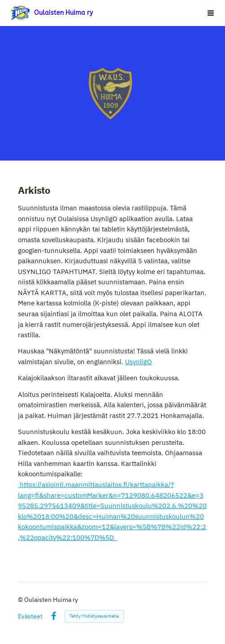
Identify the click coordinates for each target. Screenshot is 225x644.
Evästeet (30, 616)
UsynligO (138, 362)
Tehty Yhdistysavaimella (94, 616)
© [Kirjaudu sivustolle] (21, 600)
